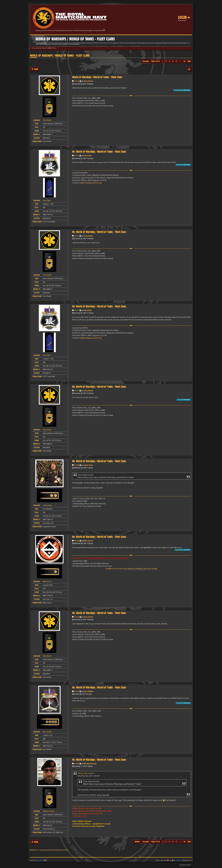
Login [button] (184, 17)
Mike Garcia (88, 541)
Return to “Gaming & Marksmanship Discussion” (49, 850)
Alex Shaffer (88, 691)
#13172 (77, 81)
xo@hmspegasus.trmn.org (90, 183)
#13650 (77, 764)
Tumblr (154, 569)
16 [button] (184, 61)
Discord (147, 569)
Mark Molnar (180, 550)
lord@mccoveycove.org (116, 569)
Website (131, 569)
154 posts (146, 61)
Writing (139, 569)
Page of (156, 61)
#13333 (77, 691)
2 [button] (166, 61)
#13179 (77, 391)
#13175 (77, 236)
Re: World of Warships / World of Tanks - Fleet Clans (99, 152)
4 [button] (173, 61)
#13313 (77, 617)
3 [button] (169, 61)
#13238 (77, 465)
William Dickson (90, 764)
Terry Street (88, 81)
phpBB (40, 860)
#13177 (77, 310)
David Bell (87, 156)
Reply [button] (35, 69)
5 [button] (176, 61)
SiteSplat (179, 860)
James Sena (88, 465)
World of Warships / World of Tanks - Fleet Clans (60, 56)
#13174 (77, 156)
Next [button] (189, 61)
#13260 (77, 541)
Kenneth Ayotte (179, 90)
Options (137, 842)
